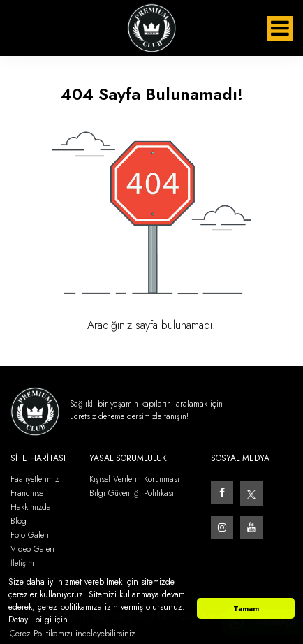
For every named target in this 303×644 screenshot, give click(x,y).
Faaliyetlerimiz (35, 480)
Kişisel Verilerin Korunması (134, 480)
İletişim (22, 563)
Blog (19, 521)
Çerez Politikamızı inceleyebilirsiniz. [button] (74, 634)
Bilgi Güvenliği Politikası (132, 493)
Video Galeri (32, 549)
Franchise (27, 493)
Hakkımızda (31, 507)
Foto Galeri (30, 535)
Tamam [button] (246, 608)
